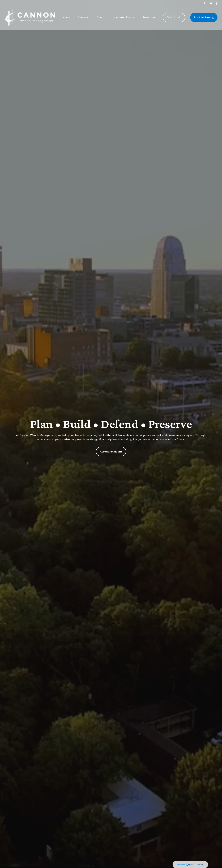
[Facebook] (217, 3)
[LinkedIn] (205, 3)
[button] (66, 13)
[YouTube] (211, 3)
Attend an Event (111, 452)
